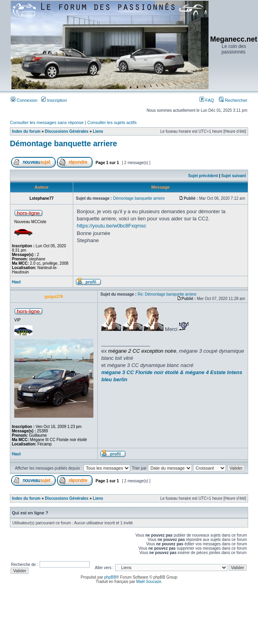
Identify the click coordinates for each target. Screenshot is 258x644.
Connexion (24, 100)
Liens (98, 131)
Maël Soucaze (149, 582)
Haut (16, 282)
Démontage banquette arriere (64, 143)
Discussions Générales (66, 131)
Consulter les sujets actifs (112, 122)
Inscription (54, 100)
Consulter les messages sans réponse (47, 122)
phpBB (110, 577)
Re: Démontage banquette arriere (167, 294)
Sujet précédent (203, 176)
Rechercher (233, 100)
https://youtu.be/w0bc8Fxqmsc (112, 226)
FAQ (207, 100)
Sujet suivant (233, 176)
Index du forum (26, 131)
